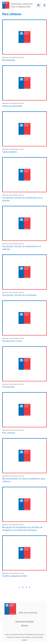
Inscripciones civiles (12, 341)
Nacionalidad (9, 60)
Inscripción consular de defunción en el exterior (22, 248)
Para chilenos (9, 433)
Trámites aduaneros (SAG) (15, 576)
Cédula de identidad (12, 106)
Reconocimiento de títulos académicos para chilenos (24, 480)
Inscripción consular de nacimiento (19, 295)
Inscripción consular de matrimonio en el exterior (22, 199)
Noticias (25, 625)
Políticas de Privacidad (24, 622)
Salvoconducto (10, 152)
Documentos (8, 387)
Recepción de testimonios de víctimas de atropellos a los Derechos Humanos (22, 529)
